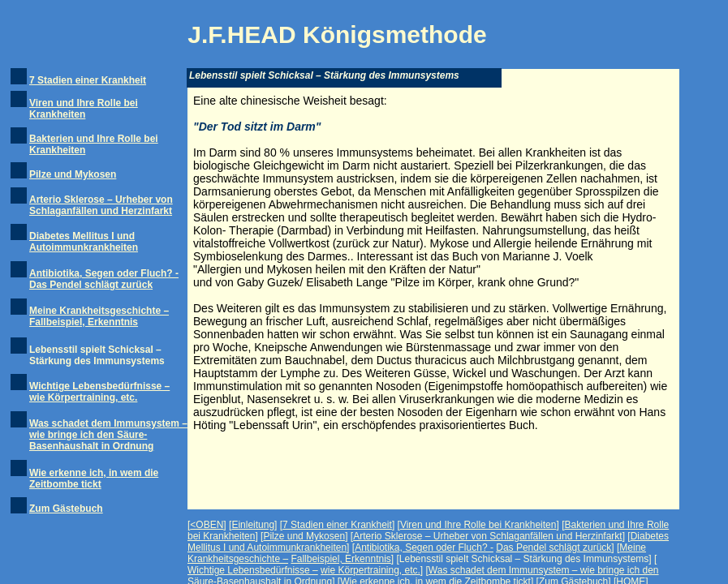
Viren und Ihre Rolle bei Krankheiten (84, 109)
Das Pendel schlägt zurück (554, 547)
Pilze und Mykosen (73, 174)
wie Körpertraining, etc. (370, 570)
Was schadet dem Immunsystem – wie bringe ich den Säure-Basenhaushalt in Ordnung (108, 435)
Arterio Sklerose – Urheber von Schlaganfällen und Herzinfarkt (101, 205)
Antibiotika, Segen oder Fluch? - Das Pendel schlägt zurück (104, 279)
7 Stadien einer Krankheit (88, 80)
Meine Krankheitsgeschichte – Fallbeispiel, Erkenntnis (99, 316)
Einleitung (253, 525)
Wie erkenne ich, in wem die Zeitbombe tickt (94, 479)
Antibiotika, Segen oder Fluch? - (424, 547)
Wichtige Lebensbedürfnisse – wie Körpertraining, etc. (99, 392)
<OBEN (207, 525)
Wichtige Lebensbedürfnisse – (253, 570)
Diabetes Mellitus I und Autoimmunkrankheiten (84, 242)
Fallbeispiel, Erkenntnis (340, 559)
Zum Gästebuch (66, 509)
